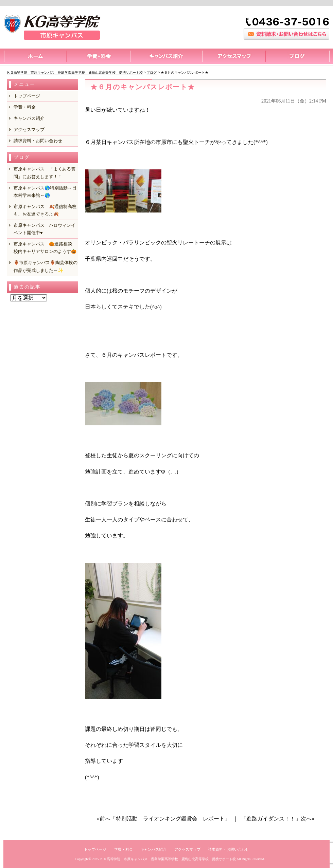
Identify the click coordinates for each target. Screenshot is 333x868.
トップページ (35, 57)
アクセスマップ (234, 57)
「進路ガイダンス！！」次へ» (278, 819)
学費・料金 (25, 107)
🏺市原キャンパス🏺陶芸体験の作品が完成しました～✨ (46, 266)
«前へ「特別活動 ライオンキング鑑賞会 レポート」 (163, 819)
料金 (98, 57)
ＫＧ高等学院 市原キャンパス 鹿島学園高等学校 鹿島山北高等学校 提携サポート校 (168, 859)
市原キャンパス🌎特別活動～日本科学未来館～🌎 (45, 192)
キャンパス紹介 (166, 57)
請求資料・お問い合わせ (38, 141)
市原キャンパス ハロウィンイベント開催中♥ (45, 229)
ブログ (297, 57)
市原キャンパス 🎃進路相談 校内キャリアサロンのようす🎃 (45, 248)
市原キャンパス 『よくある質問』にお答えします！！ (45, 173)
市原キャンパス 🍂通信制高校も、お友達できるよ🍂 (45, 210)
